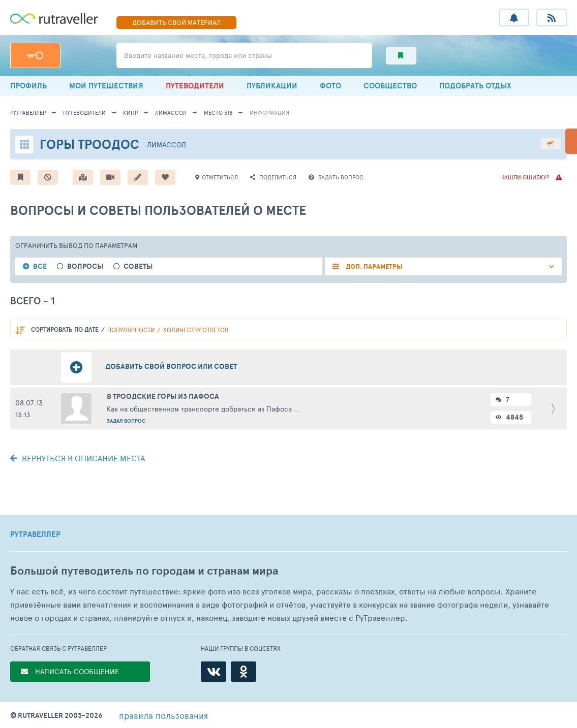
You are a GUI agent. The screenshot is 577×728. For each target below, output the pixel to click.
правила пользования (163, 715)
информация (269, 113)
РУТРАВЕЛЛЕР (35, 534)
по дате (65, 329)
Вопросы (85, 266)
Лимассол (171, 113)
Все (40, 266)
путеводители (84, 113)
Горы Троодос (89, 144)
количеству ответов (196, 330)
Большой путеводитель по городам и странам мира (144, 571)
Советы (138, 266)
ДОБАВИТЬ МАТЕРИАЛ (176, 22)
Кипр (130, 113)
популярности (131, 330)
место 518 (218, 113)
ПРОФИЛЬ (28, 86)
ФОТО (330, 86)
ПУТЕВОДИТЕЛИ (195, 86)
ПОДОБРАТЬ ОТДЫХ (475, 86)
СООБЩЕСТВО (390, 86)
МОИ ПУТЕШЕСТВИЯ (106, 86)
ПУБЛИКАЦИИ (272, 86)
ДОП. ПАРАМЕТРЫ (373, 266)
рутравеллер (28, 113)
